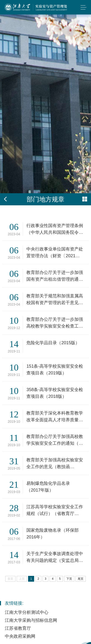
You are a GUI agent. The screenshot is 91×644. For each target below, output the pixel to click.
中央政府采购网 (20, 636)
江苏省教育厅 (18, 628)
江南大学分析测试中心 (27, 612)
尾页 (81, 579)
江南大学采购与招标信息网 (31, 620)
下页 (69, 579)
